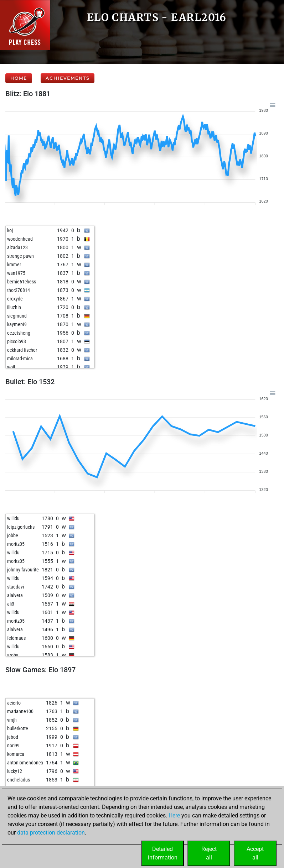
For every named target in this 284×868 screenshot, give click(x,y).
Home (19, 78)
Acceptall (255, 853)
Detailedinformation (163, 853)
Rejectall (209, 853)
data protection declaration (51, 833)
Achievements (68, 78)
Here (174, 815)
